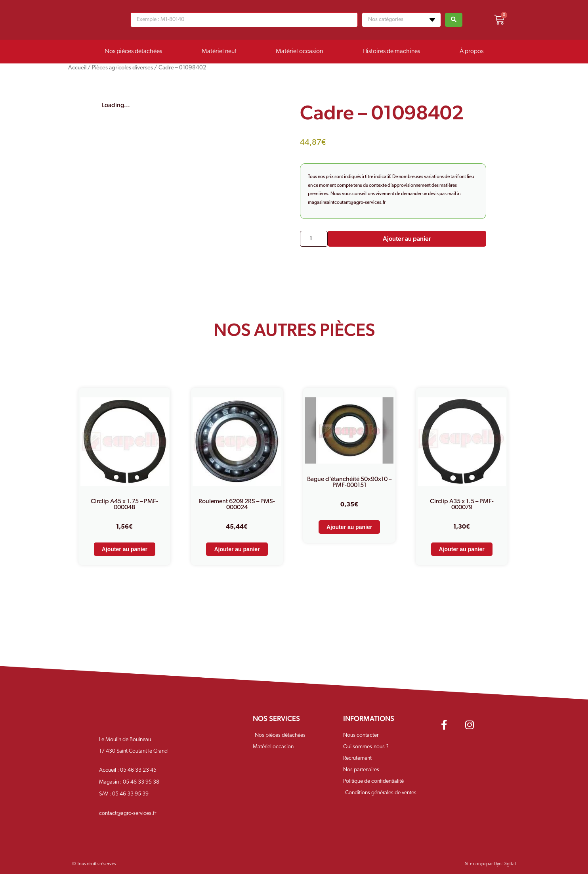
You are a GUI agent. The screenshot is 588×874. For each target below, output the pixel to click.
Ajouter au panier (407, 239)
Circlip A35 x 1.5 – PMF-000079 (462, 505)
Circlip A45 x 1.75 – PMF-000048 (124, 505)
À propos (472, 52)
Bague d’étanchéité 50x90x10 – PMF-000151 (349, 482)
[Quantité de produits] (314, 239)
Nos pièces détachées (133, 52)
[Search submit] (454, 20)
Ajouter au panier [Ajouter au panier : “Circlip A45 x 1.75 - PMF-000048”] (125, 549)
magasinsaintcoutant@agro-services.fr (347, 203)
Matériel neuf (219, 52)
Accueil (77, 68)
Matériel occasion (299, 52)
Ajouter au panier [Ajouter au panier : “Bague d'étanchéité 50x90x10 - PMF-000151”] (349, 527)
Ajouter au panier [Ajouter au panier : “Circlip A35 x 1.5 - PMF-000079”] (462, 549)
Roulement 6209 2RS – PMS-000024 (237, 505)
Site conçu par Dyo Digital (490, 864)
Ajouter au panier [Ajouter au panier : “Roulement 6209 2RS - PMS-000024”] (237, 549)
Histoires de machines (391, 52)
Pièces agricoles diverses (122, 68)
